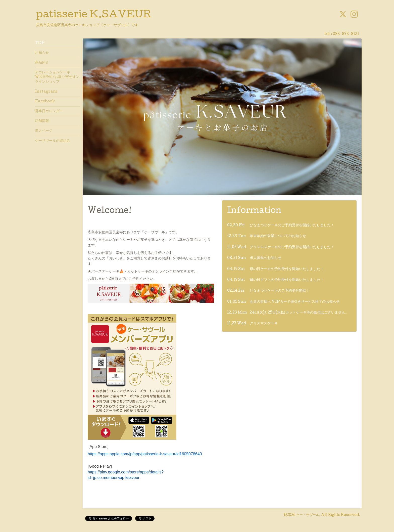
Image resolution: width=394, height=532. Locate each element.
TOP (40, 43)
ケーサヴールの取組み (53, 141)
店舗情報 (42, 121)
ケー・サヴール (308, 515)
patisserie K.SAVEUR (94, 15)
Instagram (46, 92)
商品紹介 (42, 63)
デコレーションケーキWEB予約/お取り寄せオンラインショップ (57, 77)
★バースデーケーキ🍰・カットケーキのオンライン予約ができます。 (143, 272)
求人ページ (44, 131)
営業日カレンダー (49, 111)
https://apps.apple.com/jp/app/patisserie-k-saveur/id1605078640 (145, 454)
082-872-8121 (346, 34)
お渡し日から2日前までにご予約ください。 (122, 279)
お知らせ (42, 53)
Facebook (45, 102)
